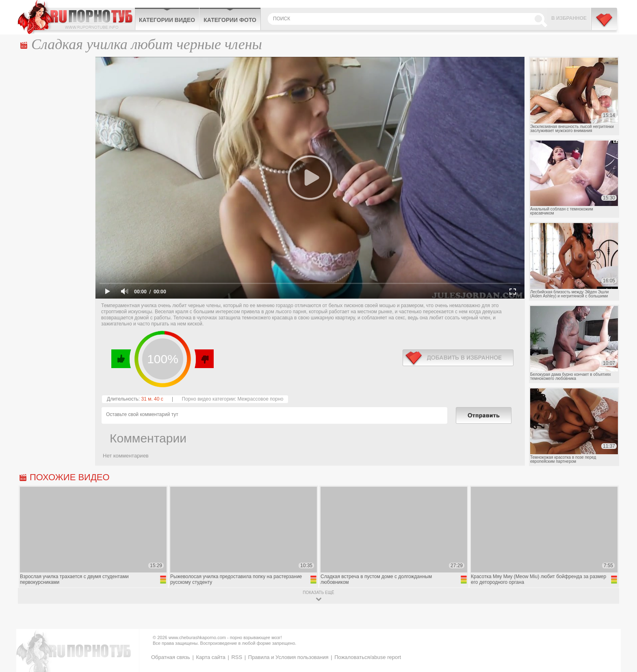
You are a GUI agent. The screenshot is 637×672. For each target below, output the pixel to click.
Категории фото (230, 20)
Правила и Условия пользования (288, 657)
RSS (237, 657)
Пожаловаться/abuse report (368, 657)
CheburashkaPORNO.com (76, 17)
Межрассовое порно (260, 399)
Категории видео (167, 20)
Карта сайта (210, 657)
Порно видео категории (208, 399)
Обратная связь (171, 657)
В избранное (569, 18)
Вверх (621, 632)
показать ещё (318, 593)
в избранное (458, 358)
